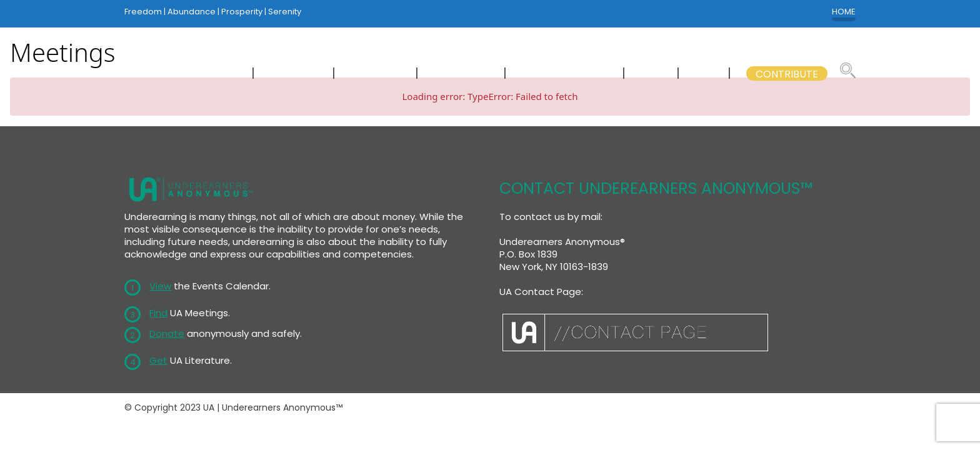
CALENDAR (377, 74)
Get (158, 360)
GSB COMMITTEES (566, 74)
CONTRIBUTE (787, 74)
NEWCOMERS (207, 74)
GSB (705, 74)
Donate (167, 333)
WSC (652, 74)
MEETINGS (295, 74)
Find (158, 313)
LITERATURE (462, 74)
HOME (844, 12)
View (160, 286)
